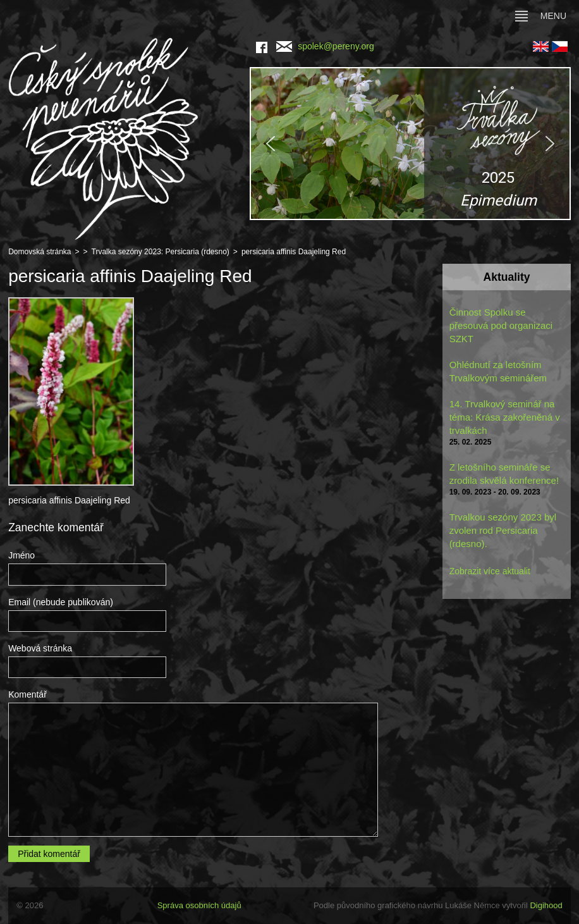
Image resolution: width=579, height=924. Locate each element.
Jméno (21, 555)
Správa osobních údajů (199, 905)
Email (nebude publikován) (61, 602)
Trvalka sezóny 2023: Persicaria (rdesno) (161, 252)
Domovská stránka (40, 252)
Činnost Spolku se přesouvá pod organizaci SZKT (501, 325)
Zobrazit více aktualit (490, 571)
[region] (410, 144)
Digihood (546, 905)
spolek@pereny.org (325, 46)
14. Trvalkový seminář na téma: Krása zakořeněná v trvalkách (505, 417)
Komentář (27, 694)
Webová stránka (40, 648)
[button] (410, 144)
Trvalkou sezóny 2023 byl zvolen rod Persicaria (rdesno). (503, 530)
